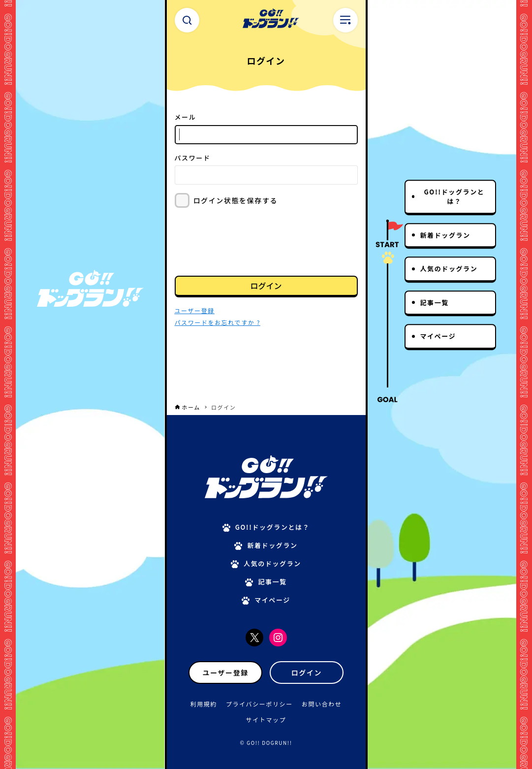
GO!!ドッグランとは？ (454, 197)
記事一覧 (435, 303)
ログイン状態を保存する (236, 200)
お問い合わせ (322, 704)
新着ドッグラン (445, 235)
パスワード (193, 158)
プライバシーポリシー (259, 704)
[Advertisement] (266, 375)
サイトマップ (266, 720)
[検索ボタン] (187, 20)
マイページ (438, 336)
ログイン (266, 286)
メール (186, 117)
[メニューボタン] (345, 20)
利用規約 (204, 704)
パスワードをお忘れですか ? (218, 322)
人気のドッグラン (449, 269)
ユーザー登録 (226, 673)
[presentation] (250, 241)
